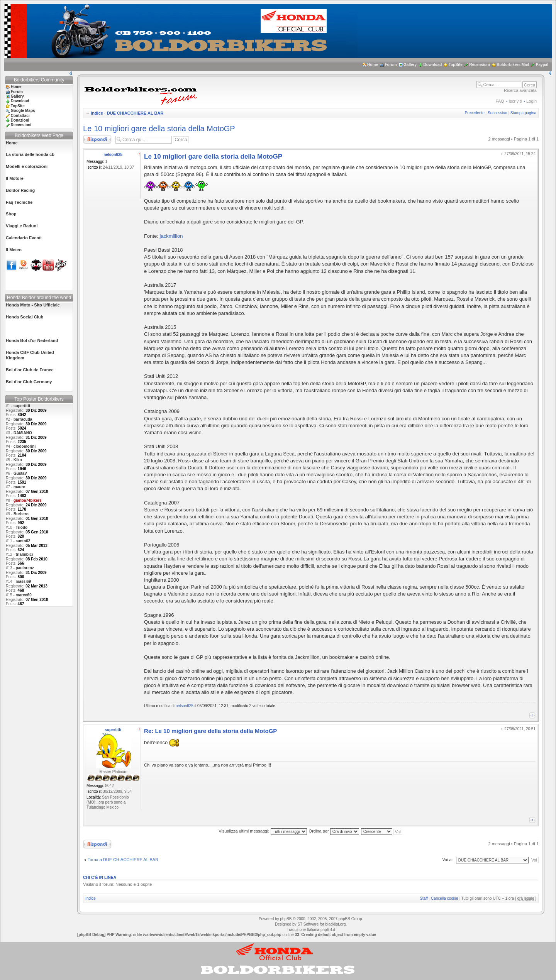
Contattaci (20, 116)
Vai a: (447, 860)
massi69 (23, 581)
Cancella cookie (445, 898)
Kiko (18, 460)
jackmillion (171, 236)
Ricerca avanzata (520, 90)
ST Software (308, 924)
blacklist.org (335, 924)
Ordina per (334, 831)
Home (373, 65)
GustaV (20, 473)
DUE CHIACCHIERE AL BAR (135, 113)
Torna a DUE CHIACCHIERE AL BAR (123, 860)
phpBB (286, 919)
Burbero (21, 514)
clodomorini (25, 446)
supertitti (22, 406)
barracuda (23, 419)
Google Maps (23, 111)
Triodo (22, 527)
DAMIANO (23, 433)
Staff (424, 898)
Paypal (542, 65)
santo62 (23, 541)
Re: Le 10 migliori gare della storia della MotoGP (210, 731)
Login (531, 101)
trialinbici (24, 554)
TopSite (456, 65)
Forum (391, 65)
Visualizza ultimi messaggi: (263, 831)
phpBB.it (328, 930)
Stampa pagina (523, 113)
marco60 (24, 595)
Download (433, 65)
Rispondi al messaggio (97, 139)
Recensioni (479, 65)
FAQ (500, 101)
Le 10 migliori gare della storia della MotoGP (159, 129)
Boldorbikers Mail (513, 65)
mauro (19, 487)
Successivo (498, 113)
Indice (97, 113)
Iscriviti (515, 101)
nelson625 (113, 155)
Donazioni (20, 120)
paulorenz (25, 568)
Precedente (475, 113)
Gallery (410, 65)
